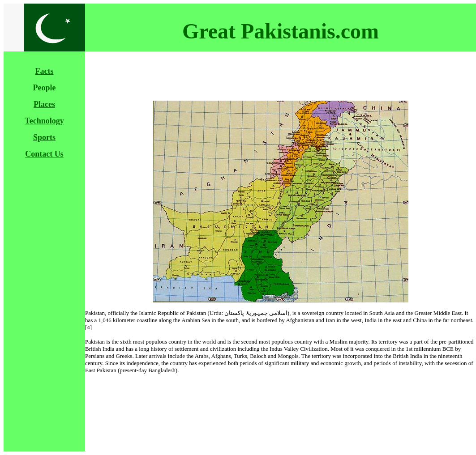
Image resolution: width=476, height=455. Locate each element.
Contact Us (44, 154)
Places (44, 104)
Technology (44, 121)
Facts (45, 71)
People (45, 88)
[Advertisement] (46, 300)
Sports (44, 137)
